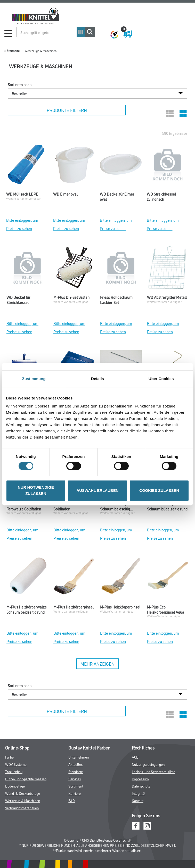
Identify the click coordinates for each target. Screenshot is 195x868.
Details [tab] (98, 379)
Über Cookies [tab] (161, 379)
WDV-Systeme (16, 764)
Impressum (140, 779)
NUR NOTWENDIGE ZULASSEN (36, 490)
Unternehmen (79, 757)
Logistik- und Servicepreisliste (153, 771)
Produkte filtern (67, 110)
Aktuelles (75, 764)
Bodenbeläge (15, 786)
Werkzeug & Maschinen (23, 800)
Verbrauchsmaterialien (22, 808)
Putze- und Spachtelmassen (26, 779)
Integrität (139, 793)
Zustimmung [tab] (34, 379)
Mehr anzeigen (98, 664)
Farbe (9, 757)
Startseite (13, 51)
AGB (135, 757)
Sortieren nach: (20, 85)
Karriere (75, 793)
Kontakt (138, 800)
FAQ (72, 800)
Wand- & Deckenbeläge (23, 793)
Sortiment (76, 786)
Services (75, 779)
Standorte (76, 771)
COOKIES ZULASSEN (159, 490)
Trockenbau (14, 771)
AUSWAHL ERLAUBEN (97, 490)
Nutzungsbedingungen (148, 764)
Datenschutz (141, 786)
